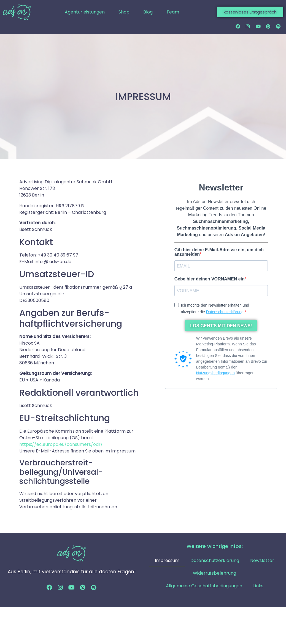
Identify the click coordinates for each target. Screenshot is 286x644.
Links (258, 586)
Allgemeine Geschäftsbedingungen (204, 586)
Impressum (167, 561)
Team (173, 12)
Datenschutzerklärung (225, 312)
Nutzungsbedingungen (215, 373)
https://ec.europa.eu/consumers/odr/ (61, 445)
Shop (124, 12)
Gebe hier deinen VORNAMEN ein (210, 280)
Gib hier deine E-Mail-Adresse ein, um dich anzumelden (219, 253)
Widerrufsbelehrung (214, 574)
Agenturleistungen (85, 12)
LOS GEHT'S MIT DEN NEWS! (221, 326)
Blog (148, 12)
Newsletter (262, 561)
